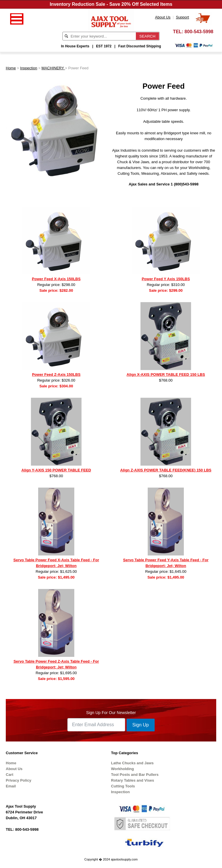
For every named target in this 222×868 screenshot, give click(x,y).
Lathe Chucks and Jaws (132, 763)
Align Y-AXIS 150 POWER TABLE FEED (56, 470)
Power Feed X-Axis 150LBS (56, 279)
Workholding (122, 769)
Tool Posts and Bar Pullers (135, 775)
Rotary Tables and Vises (133, 780)
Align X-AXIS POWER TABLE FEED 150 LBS (166, 374)
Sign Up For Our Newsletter (111, 713)
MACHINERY (53, 68)
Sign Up (141, 725)
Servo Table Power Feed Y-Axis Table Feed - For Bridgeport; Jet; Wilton (166, 563)
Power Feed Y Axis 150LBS (166, 279)
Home (11, 68)
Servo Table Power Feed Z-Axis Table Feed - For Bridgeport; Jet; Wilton (56, 664)
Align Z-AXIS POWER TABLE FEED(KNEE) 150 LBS (166, 470)
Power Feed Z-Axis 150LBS (56, 374)
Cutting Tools (123, 786)
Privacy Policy (18, 780)
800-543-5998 (199, 32)
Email (11, 786)
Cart (10, 775)
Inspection (29, 68)
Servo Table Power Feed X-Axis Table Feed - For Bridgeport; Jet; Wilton (56, 563)
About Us (14, 769)
